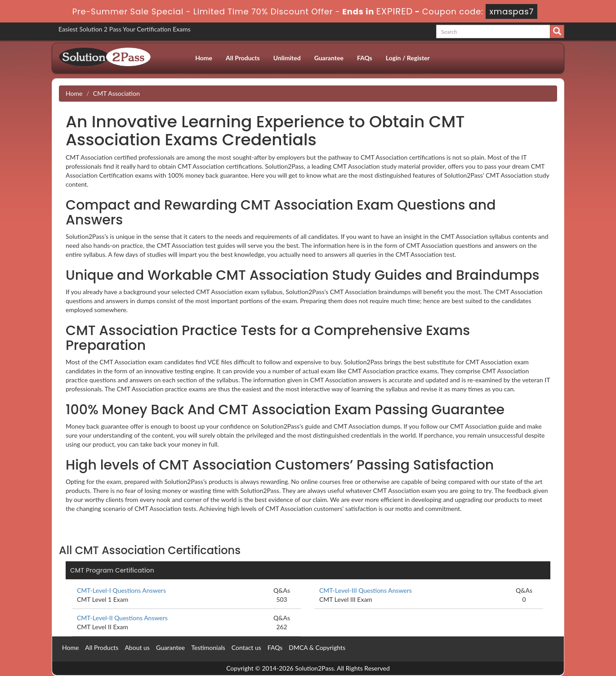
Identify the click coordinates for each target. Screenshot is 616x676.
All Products (243, 58)
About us (137, 647)
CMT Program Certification (112, 570)
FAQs (365, 58)
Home (204, 58)
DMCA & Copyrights (317, 647)
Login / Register (408, 58)
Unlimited (287, 58)
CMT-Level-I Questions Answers (121, 590)
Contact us (246, 647)
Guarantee (329, 58)
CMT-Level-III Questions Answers (366, 590)
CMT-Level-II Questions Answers (122, 618)
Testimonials (208, 647)
